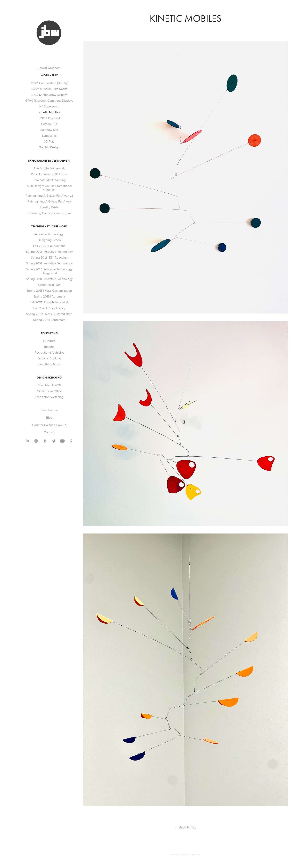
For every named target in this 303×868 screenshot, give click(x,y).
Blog (49, 417)
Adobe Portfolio (192, 854)
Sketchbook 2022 (49, 391)
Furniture (49, 341)
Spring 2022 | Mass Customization (49, 314)
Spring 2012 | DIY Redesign (49, 257)
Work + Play (49, 75)
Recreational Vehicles (49, 352)
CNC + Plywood (49, 118)
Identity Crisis (49, 207)
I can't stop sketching (49, 397)
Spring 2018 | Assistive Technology (49, 279)
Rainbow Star (49, 130)
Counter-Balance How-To (49, 425)
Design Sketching (49, 378)
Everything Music (49, 364)
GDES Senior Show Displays (49, 95)
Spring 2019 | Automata (49, 296)
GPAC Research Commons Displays (49, 100)
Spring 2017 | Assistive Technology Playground (49, 271)
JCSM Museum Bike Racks (49, 89)
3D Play (49, 141)
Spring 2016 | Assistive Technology (49, 263)
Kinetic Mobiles (49, 112)
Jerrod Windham (49, 68)
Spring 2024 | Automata (49, 320)
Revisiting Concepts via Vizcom (49, 213)
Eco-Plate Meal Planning (49, 180)
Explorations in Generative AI (49, 161)
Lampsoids (49, 136)
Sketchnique (49, 410)
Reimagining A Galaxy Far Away (49, 201)
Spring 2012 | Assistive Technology (49, 252)
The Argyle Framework (49, 168)
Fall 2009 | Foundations (49, 246)
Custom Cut (49, 124)
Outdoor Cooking (49, 358)
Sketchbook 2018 (49, 385)
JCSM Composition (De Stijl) (49, 83)
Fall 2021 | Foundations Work (49, 302)
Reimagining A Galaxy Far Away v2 (49, 195)
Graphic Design (49, 147)
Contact (49, 432)
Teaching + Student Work (49, 227)
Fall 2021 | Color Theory (49, 308)
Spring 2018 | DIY (49, 285)
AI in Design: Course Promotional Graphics (49, 188)
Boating (49, 347)
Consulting (49, 333)
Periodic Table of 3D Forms (49, 174)
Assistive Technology (49, 234)
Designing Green (49, 240)
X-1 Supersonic (49, 106)
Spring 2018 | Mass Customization (49, 291)
